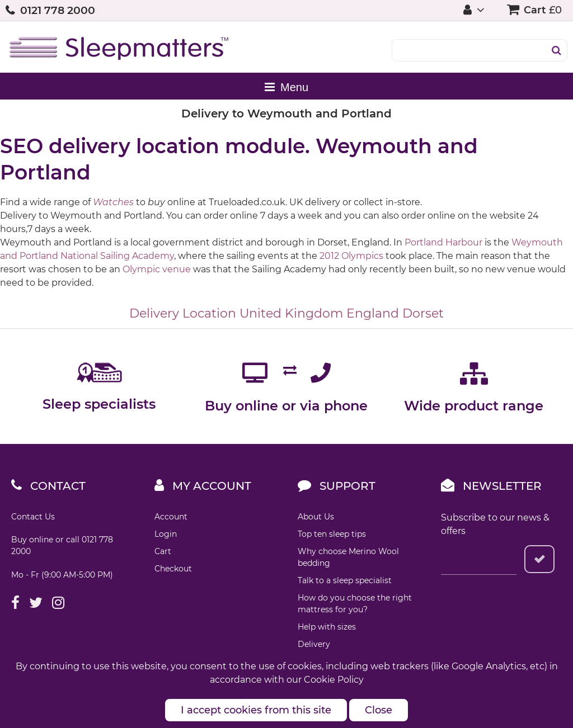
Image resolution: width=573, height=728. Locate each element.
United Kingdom (291, 313)
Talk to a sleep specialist (345, 580)
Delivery (314, 644)
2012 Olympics (351, 256)
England (373, 313)
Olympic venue (157, 269)
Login (166, 534)
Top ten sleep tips (332, 534)
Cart (163, 551)
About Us (316, 517)
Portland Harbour (443, 242)
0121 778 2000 (58, 10)
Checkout (173, 569)
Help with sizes (327, 627)
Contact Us (33, 517)
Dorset (423, 313)
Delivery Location (183, 313)
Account (171, 517)
